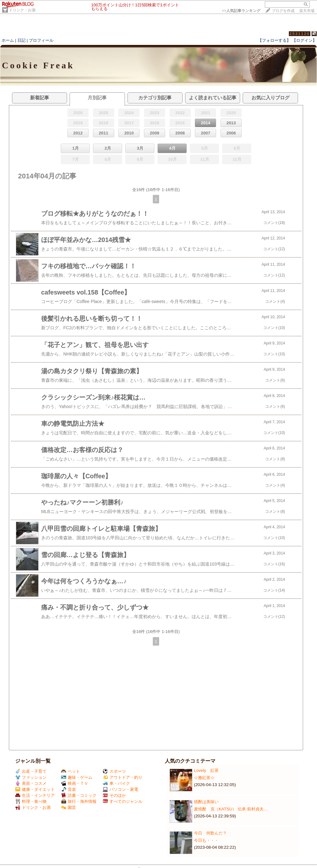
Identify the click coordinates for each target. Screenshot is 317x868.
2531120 (300, 34)
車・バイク (116, 783)
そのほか (114, 795)
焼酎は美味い (206, 802)
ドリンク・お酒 (22, 10)
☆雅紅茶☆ (204, 778)
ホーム (8, 40)
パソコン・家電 (121, 789)
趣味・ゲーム (77, 777)
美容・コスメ (31, 783)
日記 (22, 40)
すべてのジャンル (123, 801)
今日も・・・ (206, 840)
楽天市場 (307, 11)
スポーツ (114, 771)
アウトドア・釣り (123, 777)
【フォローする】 (274, 40)
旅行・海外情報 (79, 801)
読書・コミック (79, 795)
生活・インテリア (35, 795)
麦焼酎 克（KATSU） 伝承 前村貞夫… (231, 809)
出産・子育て (31, 771)
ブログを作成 (283, 11)
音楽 (68, 789)
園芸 (68, 807)
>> (241, 11)
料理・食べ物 (31, 801)
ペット (71, 771)
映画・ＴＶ (75, 783)
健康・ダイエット (35, 789)
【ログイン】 (304, 40)
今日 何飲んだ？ (210, 833)
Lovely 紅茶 (206, 770)
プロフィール (41, 40)
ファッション (31, 777)
